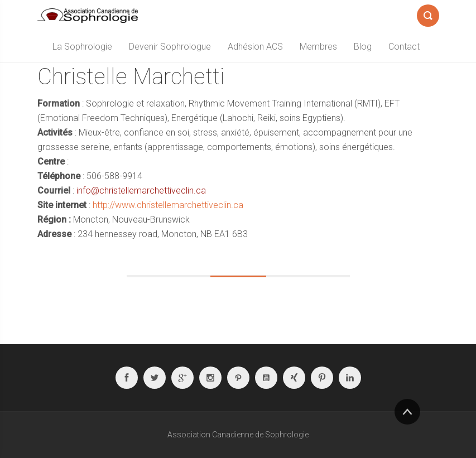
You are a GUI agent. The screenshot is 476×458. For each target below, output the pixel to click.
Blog (363, 47)
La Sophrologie (82, 47)
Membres (318, 47)
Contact (404, 47)
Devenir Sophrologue (170, 47)
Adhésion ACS (255, 47)
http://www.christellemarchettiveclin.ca (168, 205)
